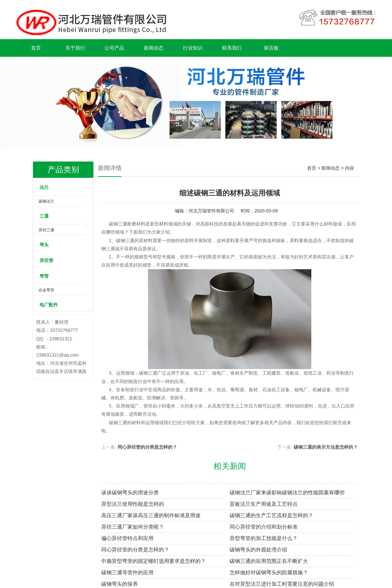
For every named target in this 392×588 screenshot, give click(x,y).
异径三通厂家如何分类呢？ (133, 527)
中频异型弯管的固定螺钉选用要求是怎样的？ (154, 561)
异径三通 (46, 230)
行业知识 (193, 48)
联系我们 (232, 48)
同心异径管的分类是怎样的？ (147, 447)
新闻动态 (154, 48)
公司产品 (114, 48)
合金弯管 (46, 290)
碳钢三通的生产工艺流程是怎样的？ (271, 515)
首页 (36, 48)
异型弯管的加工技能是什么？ (264, 538)
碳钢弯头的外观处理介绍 (258, 550)
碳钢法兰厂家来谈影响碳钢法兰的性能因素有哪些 (287, 493)
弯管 (44, 276)
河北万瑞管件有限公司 (211, 211)
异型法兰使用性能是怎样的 (133, 504)
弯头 (44, 245)
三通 (44, 216)
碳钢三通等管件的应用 (127, 573)
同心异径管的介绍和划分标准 (264, 527)
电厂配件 (49, 305)
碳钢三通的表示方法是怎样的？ (326, 447)
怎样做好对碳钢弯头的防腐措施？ (269, 573)
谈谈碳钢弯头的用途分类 (130, 493)
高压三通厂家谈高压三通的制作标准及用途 (151, 515)
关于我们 (75, 48)
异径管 (46, 260)
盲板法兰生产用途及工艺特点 (264, 504)
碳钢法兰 (46, 201)
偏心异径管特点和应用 (127, 538)
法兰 (44, 187)
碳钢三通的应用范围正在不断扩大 (269, 561)
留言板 (271, 48)
